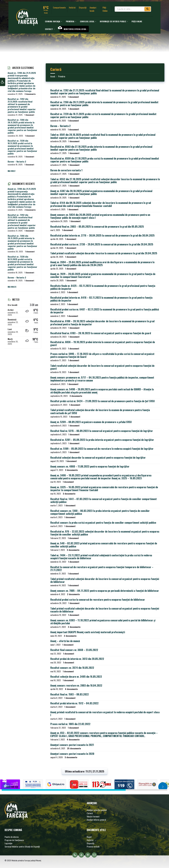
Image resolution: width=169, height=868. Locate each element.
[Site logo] (27, 25)
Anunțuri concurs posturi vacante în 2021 (72, 745)
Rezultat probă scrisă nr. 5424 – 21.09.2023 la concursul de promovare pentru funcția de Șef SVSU (102, 401)
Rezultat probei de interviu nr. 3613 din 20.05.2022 (77, 659)
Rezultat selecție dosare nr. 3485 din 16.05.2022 (76, 677)
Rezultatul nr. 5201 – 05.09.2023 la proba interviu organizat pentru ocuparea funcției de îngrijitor (102, 440)
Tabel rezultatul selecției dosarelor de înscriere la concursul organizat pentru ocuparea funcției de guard (102, 367)
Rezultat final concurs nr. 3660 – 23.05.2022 (74, 650)
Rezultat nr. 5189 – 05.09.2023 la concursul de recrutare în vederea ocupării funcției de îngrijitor (102, 449)
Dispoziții (83, 7)
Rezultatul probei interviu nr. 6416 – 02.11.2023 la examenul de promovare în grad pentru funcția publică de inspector (101, 299)
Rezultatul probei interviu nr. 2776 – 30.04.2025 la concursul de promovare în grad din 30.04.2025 (102, 235)
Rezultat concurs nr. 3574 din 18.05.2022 (72, 668)
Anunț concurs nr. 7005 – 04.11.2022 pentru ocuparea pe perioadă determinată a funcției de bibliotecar (105, 591)
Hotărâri (72, 7)
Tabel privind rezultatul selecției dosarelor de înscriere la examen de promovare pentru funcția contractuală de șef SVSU (100, 411)
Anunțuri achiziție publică (97, 810)
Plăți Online (105, 9)
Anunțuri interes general (96, 820)
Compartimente (59, 7)
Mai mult (12, 171)
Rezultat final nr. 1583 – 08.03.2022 (70, 694)
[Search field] (133, 9)
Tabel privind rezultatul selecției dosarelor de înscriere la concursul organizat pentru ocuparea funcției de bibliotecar (105, 580)
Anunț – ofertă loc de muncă (65, 641)
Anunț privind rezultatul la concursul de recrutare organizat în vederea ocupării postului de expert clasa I (105, 714)
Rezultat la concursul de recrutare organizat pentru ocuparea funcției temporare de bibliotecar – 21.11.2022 (102, 569)
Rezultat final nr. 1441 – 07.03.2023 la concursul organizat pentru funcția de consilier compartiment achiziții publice (104, 500)
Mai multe (12, 287)
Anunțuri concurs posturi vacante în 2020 (72, 754)
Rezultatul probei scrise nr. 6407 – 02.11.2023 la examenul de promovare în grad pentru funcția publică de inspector (105, 311)
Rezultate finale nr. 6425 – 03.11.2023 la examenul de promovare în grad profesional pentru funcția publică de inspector (103, 287)
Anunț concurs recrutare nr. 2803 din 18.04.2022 (76, 685)
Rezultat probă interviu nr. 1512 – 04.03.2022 (74, 703)
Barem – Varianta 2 (60, 126)
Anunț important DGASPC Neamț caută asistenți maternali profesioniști (88, 632)
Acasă (53, 76)
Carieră (90, 813)
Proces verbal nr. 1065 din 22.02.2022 (70, 724)
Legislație (8, 843)
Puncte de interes (12, 837)
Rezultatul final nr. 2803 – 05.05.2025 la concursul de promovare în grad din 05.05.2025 (97, 227)
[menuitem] (53, 21)
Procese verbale (93, 846)
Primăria (62, 76)
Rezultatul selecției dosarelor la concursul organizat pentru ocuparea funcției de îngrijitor (98, 458)
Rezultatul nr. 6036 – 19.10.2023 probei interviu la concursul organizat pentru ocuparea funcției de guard (103, 344)
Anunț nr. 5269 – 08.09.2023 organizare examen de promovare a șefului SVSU (91, 422)
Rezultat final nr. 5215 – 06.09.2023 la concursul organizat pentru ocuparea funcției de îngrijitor (102, 431)
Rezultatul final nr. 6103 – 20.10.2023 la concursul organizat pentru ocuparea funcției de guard (101, 333)
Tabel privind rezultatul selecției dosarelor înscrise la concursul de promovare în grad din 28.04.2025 (104, 253)
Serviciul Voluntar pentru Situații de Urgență (22, 846)
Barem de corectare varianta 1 (66, 170)
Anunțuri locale (93, 9)
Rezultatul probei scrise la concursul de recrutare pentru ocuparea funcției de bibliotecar (98, 600)
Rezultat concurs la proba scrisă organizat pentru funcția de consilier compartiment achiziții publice (103, 523)
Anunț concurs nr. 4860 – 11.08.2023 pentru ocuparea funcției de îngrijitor (90, 466)
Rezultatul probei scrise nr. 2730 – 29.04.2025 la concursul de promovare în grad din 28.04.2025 (102, 244)
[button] (3, 82)
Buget (89, 837)
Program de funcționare (14, 840)
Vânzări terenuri (93, 816)
